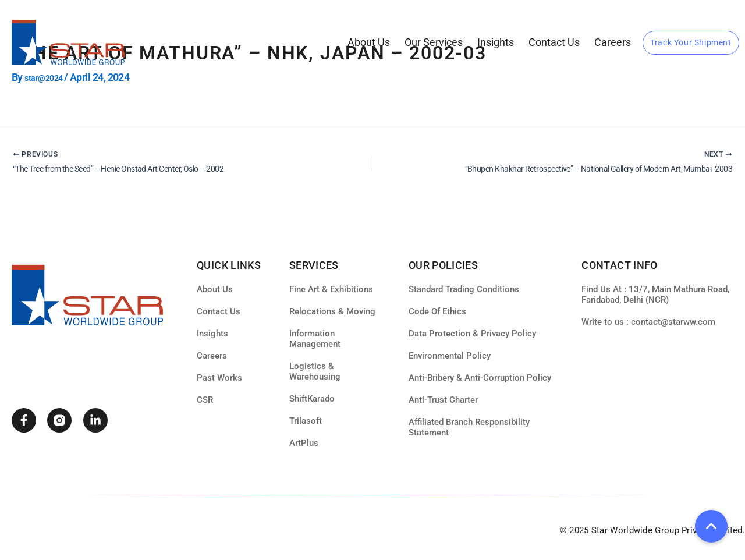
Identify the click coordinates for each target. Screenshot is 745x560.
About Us (369, 42)
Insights (496, 42)
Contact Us (554, 42)
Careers (613, 42)
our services (434, 42)
